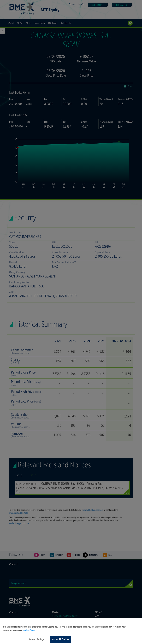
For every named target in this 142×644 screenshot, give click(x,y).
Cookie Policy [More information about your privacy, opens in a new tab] (29, 633)
